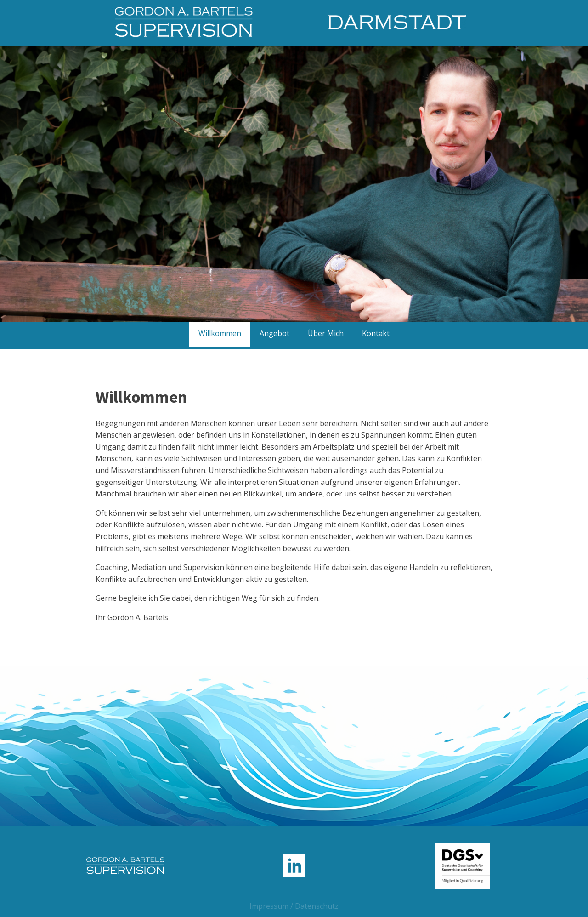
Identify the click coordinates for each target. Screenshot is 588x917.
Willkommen (220, 333)
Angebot (274, 333)
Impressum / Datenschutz (294, 906)
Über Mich (326, 333)
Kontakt (376, 333)
